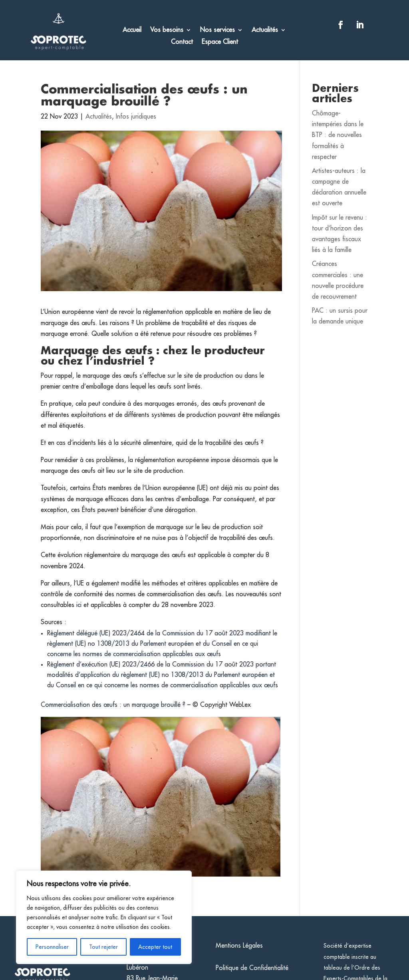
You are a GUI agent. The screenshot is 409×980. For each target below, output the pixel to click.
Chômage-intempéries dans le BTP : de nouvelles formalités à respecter (338, 135)
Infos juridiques (136, 117)
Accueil (132, 30)
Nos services (217, 30)
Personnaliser (52, 947)
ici (80, 605)
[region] (104, 917)
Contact (182, 42)
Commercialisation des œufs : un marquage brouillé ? (113, 705)
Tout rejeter (103, 947)
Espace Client (220, 42)
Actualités (265, 30)
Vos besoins (167, 30)
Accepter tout (155, 947)
